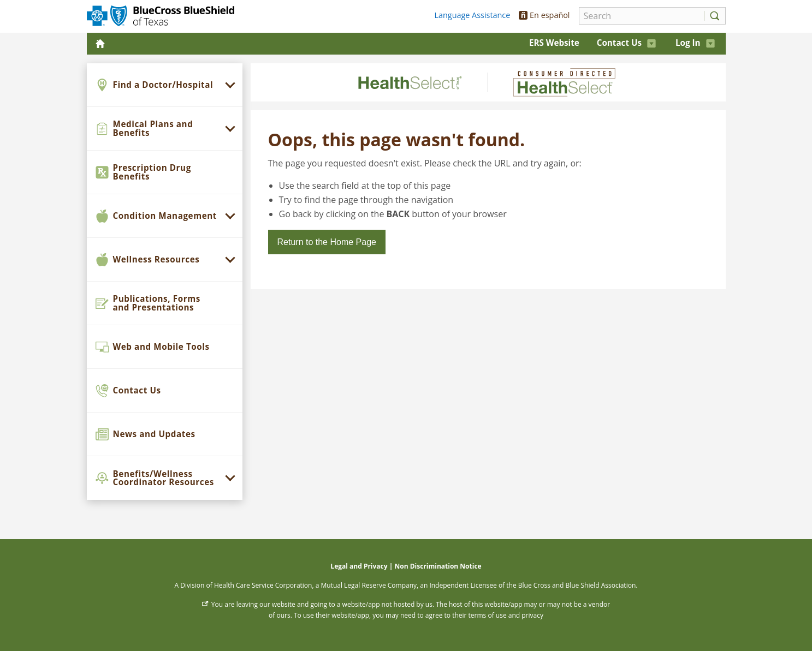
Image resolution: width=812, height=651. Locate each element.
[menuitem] (165, 85)
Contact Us (626, 43)
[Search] (639, 16)
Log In (695, 43)
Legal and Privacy (359, 566)
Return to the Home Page (327, 242)
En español (544, 15)
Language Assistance (473, 15)
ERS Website (554, 43)
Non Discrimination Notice (438, 566)
